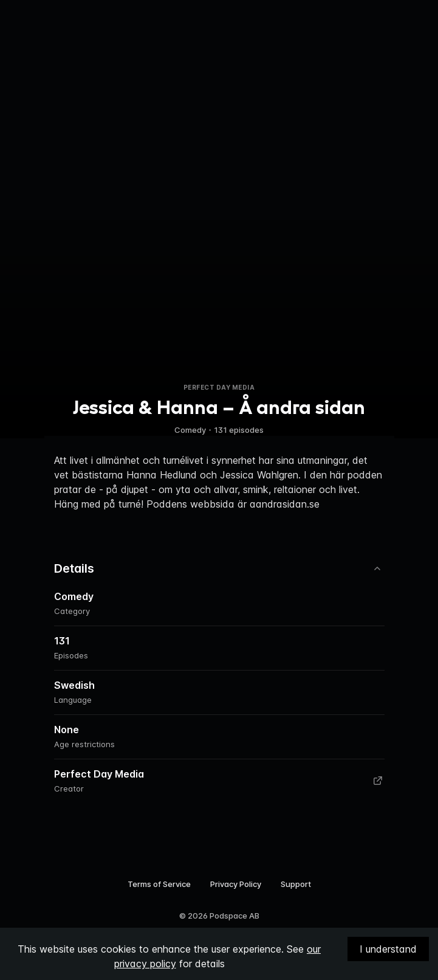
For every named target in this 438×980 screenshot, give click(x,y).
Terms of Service (159, 884)
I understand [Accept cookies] (388, 949)
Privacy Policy (236, 884)
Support (296, 884)
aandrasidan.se (285, 504)
